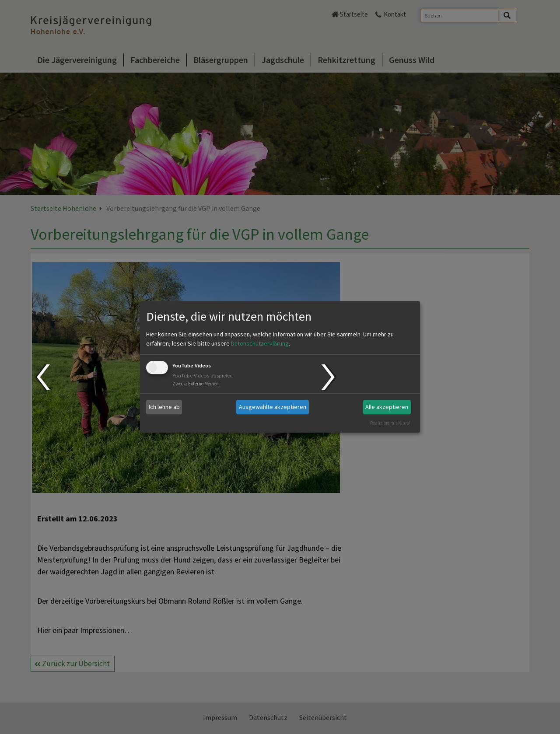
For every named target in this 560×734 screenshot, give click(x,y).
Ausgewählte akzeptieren (273, 407)
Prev (43, 377)
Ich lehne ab (164, 407)
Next (329, 377)
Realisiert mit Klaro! (390, 423)
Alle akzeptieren (387, 407)
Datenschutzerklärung (260, 343)
